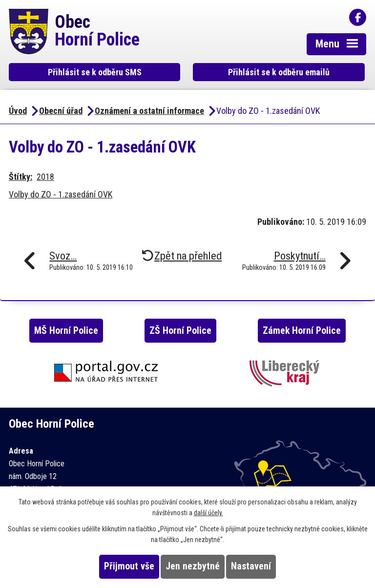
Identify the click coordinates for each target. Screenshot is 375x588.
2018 (45, 177)
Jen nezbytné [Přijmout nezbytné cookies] (193, 566)
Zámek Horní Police (302, 331)
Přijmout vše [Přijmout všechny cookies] (129, 566)
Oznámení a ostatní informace (149, 111)
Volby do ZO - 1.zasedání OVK (61, 194)
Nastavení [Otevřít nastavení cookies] (251, 566)
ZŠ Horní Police (180, 331)
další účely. (208, 513)
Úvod (18, 111)
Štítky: (21, 177)
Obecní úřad (61, 111)
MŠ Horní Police (66, 331)
